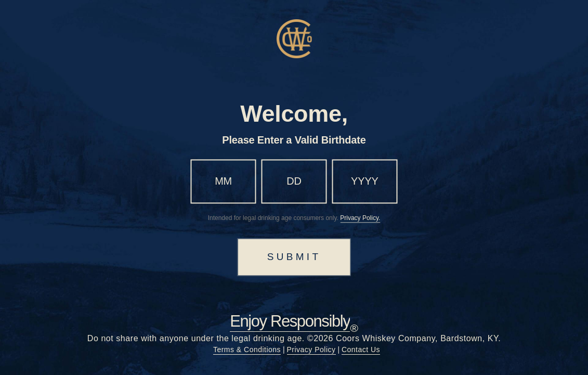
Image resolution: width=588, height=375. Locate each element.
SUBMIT (294, 257)
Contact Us (361, 350)
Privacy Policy (311, 350)
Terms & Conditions (247, 350)
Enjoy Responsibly (290, 321)
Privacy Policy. (360, 218)
